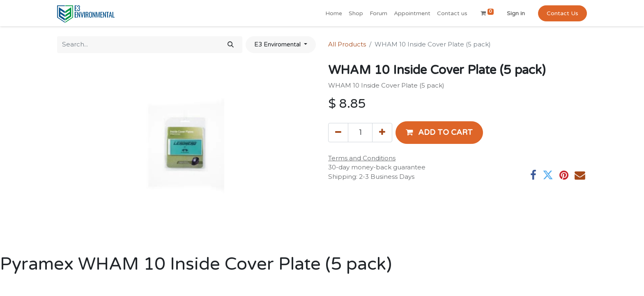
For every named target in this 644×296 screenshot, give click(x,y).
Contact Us (562, 13)
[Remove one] (338, 132)
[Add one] (382, 132)
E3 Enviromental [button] (278, 44)
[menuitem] (334, 13)
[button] (439, 132)
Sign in (516, 13)
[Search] (231, 45)
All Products (347, 44)
